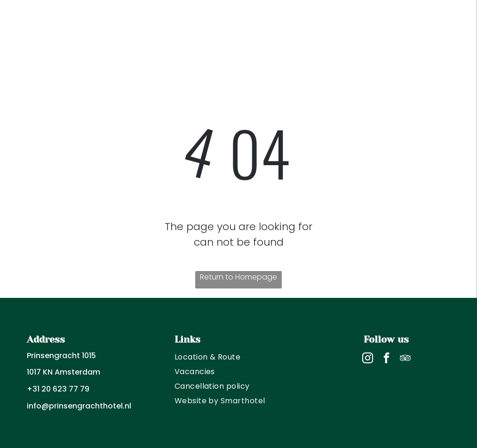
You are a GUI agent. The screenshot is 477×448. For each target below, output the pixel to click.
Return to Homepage (238, 277)
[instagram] (368, 359)
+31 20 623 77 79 (58, 389)
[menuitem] (239, 357)
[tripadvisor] (405, 359)
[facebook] (386, 359)
